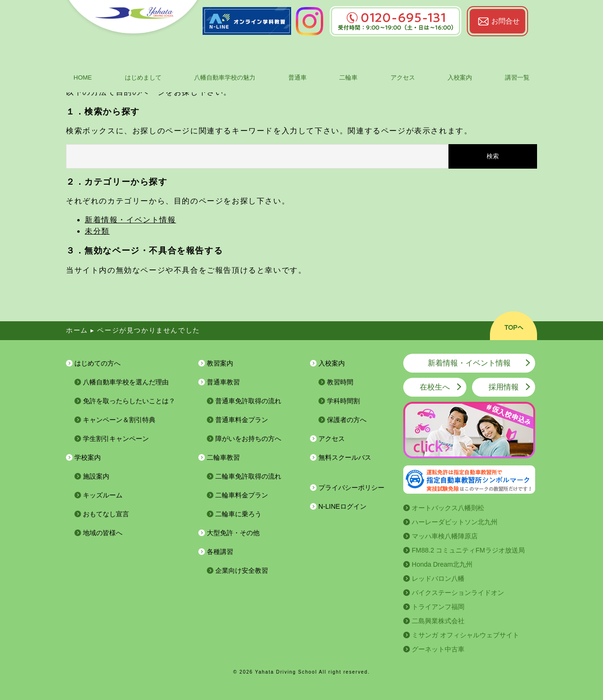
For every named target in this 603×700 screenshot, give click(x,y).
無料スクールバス (345, 457)
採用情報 (504, 387)
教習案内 (220, 363)
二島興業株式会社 (438, 621)
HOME (83, 77)
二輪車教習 (223, 457)
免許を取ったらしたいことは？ (129, 401)
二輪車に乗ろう (238, 514)
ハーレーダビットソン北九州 (455, 522)
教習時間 (340, 382)
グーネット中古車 (438, 649)
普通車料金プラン (242, 420)
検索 (493, 156)
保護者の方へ (347, 420)
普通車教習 (223, 382)
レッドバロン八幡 (438, 578)
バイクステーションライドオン (458, 593)
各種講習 (220, 552)
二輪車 (348, 77)
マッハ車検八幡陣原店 (445, 536)
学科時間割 (343, 401)
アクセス (403, 77)
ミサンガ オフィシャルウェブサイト (465, 635)
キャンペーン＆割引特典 (119, 420)
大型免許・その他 (233, 533)
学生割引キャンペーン (116, 439)
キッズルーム (103, 495)
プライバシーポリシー (351, 488)
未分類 (97, 231)
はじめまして (143, 77)
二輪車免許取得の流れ (248, 476)
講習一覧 (517, 77)
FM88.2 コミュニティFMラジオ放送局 (468, 550)
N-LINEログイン (342, 506)
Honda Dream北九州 (442, 564)
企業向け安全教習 (242, 570)
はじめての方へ (98, 363)
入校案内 (460, 77)
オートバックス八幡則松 (448, 508)
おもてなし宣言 (106, 514)
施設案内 (96, 476)
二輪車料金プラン (242, 495)
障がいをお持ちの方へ (248, 439)
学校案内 (88, 457)
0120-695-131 (395, 18)
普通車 (297, 77)
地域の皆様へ (103, 533)
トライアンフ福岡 (438, 607)
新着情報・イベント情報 (130, 220)
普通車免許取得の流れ (248, 401)
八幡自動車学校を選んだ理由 (126, 382)
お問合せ (505, 21)
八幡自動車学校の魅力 (225, 77)
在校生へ (435, 387)
